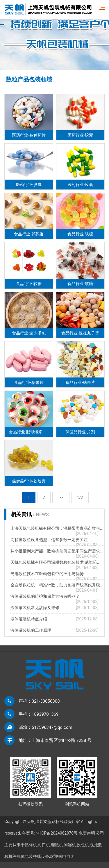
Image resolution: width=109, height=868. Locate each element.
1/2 (80, 497)
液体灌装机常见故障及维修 (35, 608)
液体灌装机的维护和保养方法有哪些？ (45, 596)
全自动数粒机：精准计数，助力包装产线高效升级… (57, 585)
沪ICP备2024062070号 (57, 833)
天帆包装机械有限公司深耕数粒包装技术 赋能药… (55, 562)
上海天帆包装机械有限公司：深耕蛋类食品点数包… (57, 528)
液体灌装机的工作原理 (31, 630)
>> (61, 497)
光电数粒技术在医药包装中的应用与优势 (47, 574)
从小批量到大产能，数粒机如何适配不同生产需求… (57, 551)
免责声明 (87, 833)
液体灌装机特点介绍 (29, 619)
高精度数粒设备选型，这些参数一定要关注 (49, 540)
